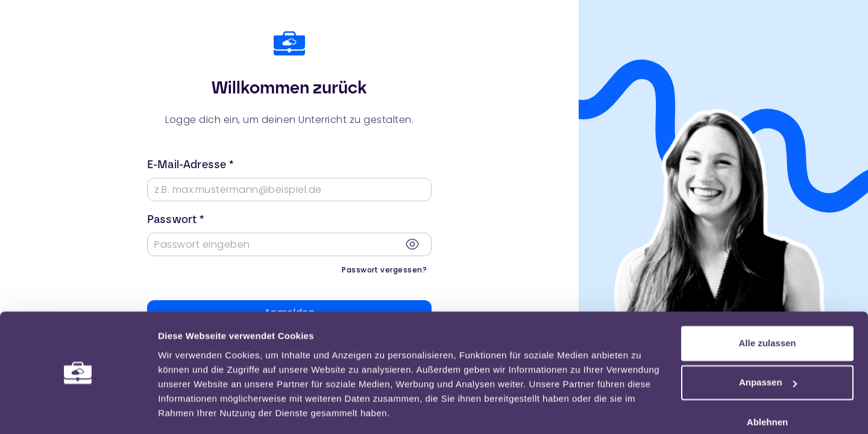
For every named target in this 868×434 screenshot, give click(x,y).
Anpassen (768, 346)
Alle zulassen (767, 307)
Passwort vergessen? (384, 270)
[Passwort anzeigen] (412, 244)
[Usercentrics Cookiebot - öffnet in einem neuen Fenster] (78, 410)
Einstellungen (188, 410)
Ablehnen (767, 386)
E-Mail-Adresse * (190, 165)
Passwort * (176, 219)
